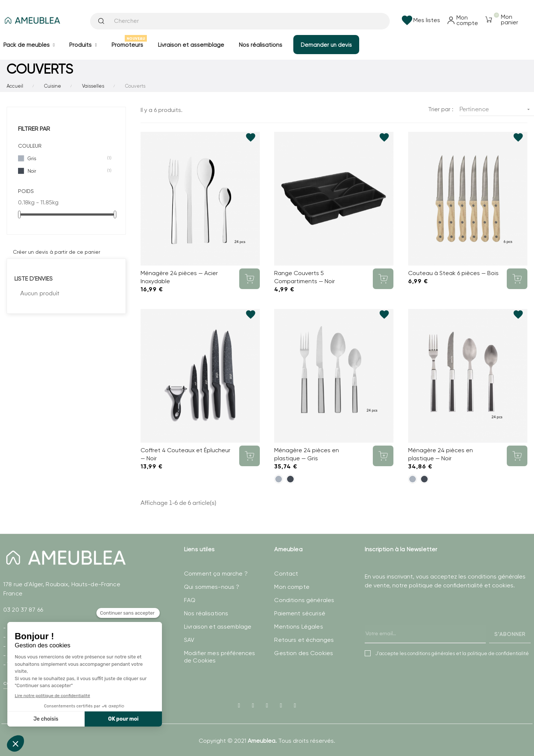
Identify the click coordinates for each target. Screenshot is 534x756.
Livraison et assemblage (218, 627)
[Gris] (279, 479)
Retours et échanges (304, 640)
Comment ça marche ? (216, 574)
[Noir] (290, 479)
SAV (189, 640)
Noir (67, 171)
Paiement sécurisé (300, 613)
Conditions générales (304, 600)
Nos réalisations (206, 613)
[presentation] (421, 624)
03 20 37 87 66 (23, 610)
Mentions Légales (298, 627)
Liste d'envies (33, 279)
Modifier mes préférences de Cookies (220, 657)
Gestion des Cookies (304, 653)
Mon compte (292, 587)
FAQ (190, 600)
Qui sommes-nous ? (212, 587)
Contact (286, 574)
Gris (67, 158)
